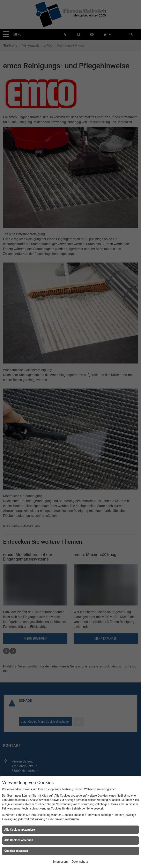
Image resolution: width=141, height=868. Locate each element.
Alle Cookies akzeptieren (20, 830)
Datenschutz (80, 862)
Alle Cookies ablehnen (19, 840)
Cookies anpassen (16, 851)
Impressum (60, 862)
